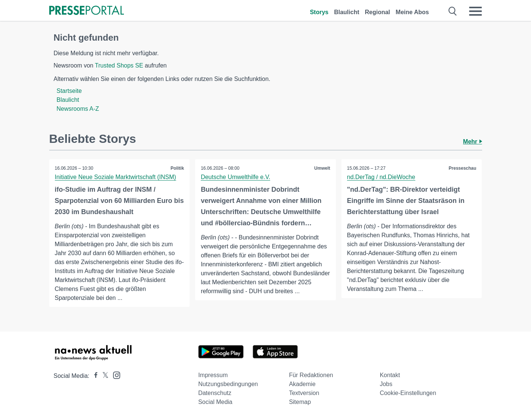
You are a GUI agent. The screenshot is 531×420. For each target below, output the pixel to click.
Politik (177, 168)
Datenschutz (215, 393)
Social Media (215, 402)
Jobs (386, 384)
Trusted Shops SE (119, 65)
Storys (319, 12)
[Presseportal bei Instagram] (114, 375)
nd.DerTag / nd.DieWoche (381, 177)
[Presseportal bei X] (103, 376)
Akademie (302, 384)
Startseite (69, 91)
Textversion (304, 393)
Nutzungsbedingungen (228, 384)
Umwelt (322, 168)
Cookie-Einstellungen (408, 393)
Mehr (473, 142)
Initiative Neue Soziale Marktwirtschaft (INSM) (115, 177)
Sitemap (300, 402)
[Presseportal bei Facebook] (94, 376)
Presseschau (462, 168)
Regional (378, 12)
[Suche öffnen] (453, 11)
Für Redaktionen (311, 375)
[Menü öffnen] (475, 11)
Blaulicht (347, 12)
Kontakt (390, 375)
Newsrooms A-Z (78, 109)
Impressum (213, 375)
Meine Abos (412, 12)
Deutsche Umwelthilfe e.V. (235, 177)
